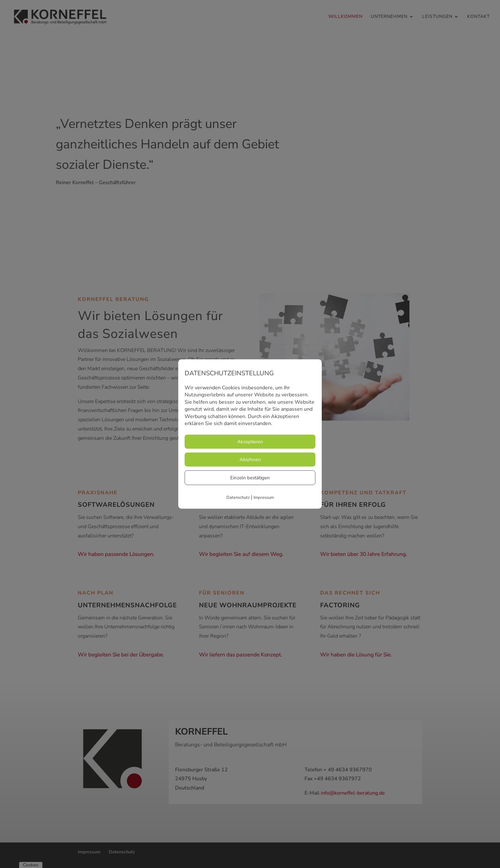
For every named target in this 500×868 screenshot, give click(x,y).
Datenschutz (238, 498)
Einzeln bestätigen (250, 478)
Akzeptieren (250, 442)
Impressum (264, 498)
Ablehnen (250, 460)
